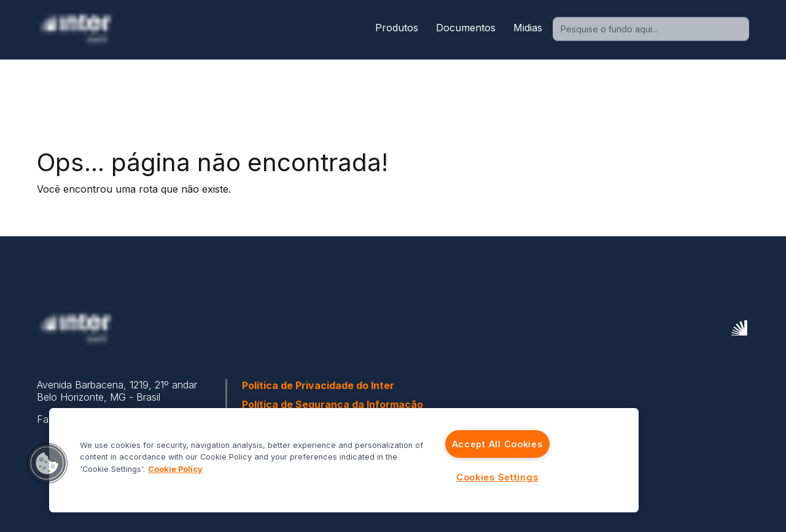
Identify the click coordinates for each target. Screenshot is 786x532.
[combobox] (649, 30)
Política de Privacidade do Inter (318, 385)
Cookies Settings (497, 477)
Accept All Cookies (497, 444)
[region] (344, 460)
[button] (47, 463)
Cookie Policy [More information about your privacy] (175, 469)
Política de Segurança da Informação (333, 404)
